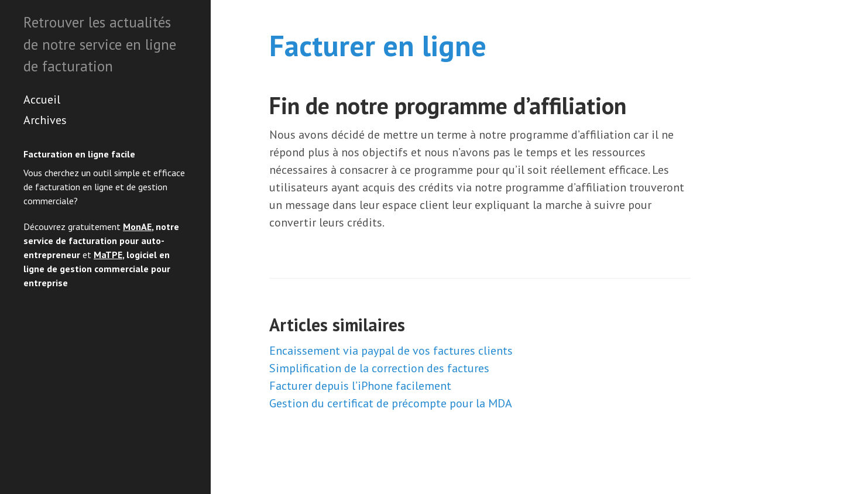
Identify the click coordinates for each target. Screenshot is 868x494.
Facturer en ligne (378, 45)
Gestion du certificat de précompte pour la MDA (391, 403)
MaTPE (108, 255)
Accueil (42, 100)
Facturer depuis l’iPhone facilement (360, 386)
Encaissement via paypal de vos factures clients (391, 351)
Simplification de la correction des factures (379, 368)
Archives (45, 120)
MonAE (137, 227)
